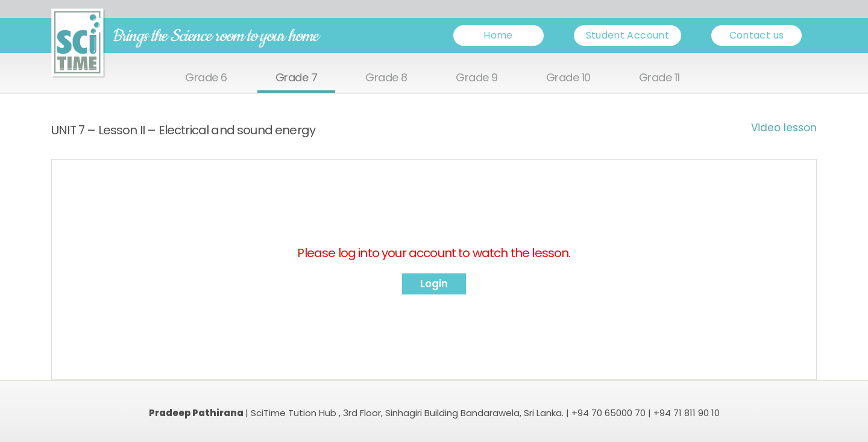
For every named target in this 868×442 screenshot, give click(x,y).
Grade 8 (386, 78)
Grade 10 (568, 78)
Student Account (627, 35)
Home (498, 35)
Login (434, 284)
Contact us (757, 35)
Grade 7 (297, 78)
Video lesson (784, 128)
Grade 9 (477, 78)
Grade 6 (206, 78)
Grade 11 (659, 78)
